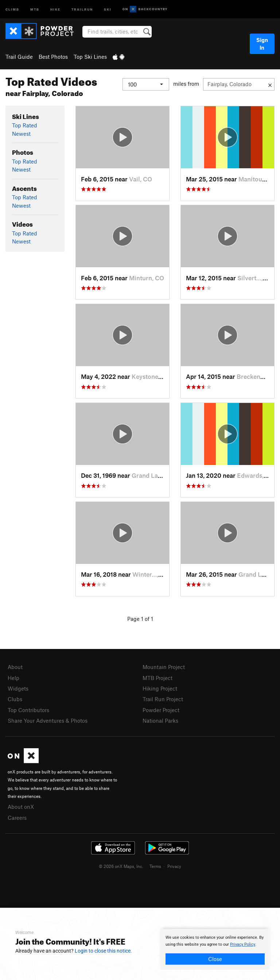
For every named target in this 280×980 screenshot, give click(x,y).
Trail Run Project (163, 699)
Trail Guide (19, 57)
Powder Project (161, 710)
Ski (108, 9)
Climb (12, 9)
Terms (155, 866)
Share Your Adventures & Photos (48, 720)
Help (13, 678)
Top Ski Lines (90, 57)
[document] (215, 949)
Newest (21, 134)
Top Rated (25, 125)
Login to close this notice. (103, 951)
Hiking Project (160, 688)
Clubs (15, 699)
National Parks (160, 720)
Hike (55, 9)
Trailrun (82, 9)
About (15, 667)
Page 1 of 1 (140, 619)
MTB (35, 9)
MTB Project (157, 678)
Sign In (262, 44)
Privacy (174, 866)
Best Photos (53, 57)
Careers (17, 818)
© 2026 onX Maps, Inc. (121, 866)
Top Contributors (28, 710)
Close (215, 959)
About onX (21, 807)
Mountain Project (164, 667)
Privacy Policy (243, 944)
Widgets (18, 688)
